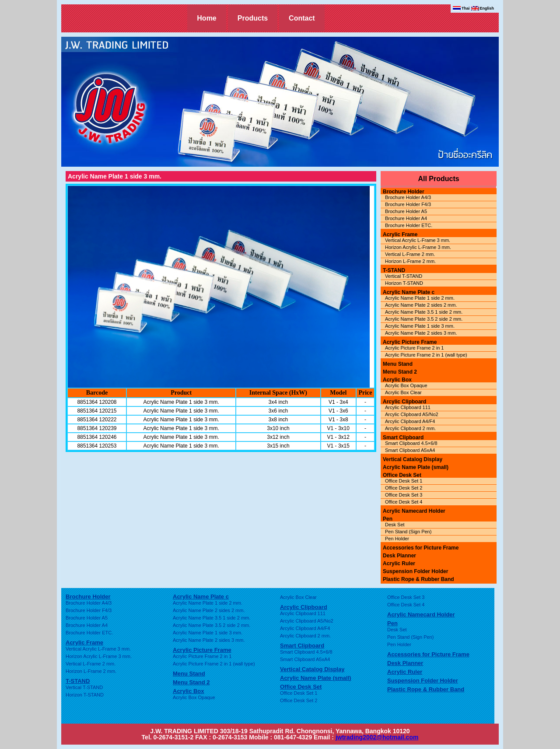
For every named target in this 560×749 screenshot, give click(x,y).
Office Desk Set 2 (404, 488)
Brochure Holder (404, 192)
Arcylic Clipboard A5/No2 (412, 414)
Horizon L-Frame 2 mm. (410, 261)
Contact (302, 18)
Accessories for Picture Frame (421, 548)
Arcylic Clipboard (404, 402)
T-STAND (394, 270)
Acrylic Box (397, 380)
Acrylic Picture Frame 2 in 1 (414, 348)
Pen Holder (397, 539)
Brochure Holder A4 (406, 218)
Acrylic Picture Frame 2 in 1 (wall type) (426, 355)
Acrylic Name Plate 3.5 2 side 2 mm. (424, 319)
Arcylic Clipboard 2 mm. (410, 428)
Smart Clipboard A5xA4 (410, 450)
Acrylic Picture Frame (410, 342)
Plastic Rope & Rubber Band (418, 579)
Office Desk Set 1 (404, 481)
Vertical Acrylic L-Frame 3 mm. (418, 240)
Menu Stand (398, 364)
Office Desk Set (402, 475)
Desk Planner (399, 556)
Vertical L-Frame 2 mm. (410, 254)
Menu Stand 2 (400, 372)
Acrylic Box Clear (403, 392)
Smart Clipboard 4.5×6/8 (411, 443)
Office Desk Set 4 (404, 502)
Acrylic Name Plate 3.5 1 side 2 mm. (424, 312)
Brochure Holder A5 (406, 211)
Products (253, 18)
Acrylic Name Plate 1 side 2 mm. (420, 298)
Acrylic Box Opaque (406, 385)
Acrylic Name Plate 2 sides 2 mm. (421, 305)
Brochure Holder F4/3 (408, 204)
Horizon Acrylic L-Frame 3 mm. (418, 247)
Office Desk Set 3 (404, 495)
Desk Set (395, 525)
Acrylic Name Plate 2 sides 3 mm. (421, 333)
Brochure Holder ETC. (409, 225)
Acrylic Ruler (399, 563)
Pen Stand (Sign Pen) (408, 532)
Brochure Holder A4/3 (408, 197)
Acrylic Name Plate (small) (416, 467)
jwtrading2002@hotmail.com (377, 737)
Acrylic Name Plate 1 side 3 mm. (420, 326)
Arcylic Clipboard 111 (408, 407)
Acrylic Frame (400, 234)
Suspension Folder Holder (415, 571)
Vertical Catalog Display (413, 459)
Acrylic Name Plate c (409, 292)
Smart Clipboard (403, 437)
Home (206, 18)
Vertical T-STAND (404, 276)
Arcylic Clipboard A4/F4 (410, 421)
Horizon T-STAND (404, 283)
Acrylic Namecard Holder (414, 511)
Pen (388, 519)
